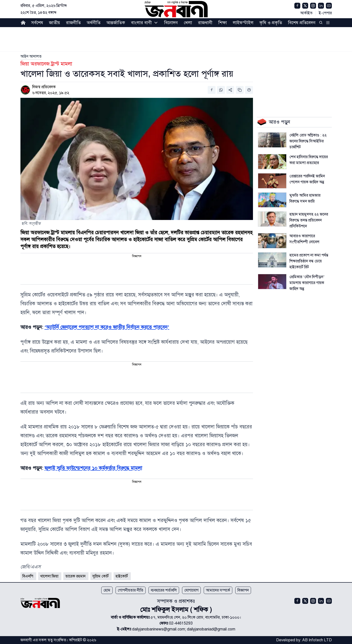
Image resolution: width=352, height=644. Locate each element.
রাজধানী (205, 23)
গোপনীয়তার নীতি (131, 590)
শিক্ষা (223, 23)
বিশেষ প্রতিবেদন (302, 23)
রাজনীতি (73, 23)
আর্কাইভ (306, 13)
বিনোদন (171, 23)
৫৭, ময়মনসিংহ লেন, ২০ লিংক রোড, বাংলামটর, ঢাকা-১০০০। (196, 617)
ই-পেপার (325, 13)
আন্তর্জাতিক (116, 23)
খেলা (188, 23)
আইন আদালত (31, 56)
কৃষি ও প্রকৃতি (271, 23)
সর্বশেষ (37, 23)
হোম (107, 590)
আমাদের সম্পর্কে (218, 590)
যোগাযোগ (191, 590)
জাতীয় (55, 23)
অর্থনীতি (94, 23)
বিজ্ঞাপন (243, 590)
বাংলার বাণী (141, 23)
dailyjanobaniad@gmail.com (211, 629)
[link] (31, 56)
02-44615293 (181, 623)
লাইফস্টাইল (243, 23)
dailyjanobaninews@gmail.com (159, 629)
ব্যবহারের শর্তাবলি (164, 590)
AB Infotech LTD (317, 640)
